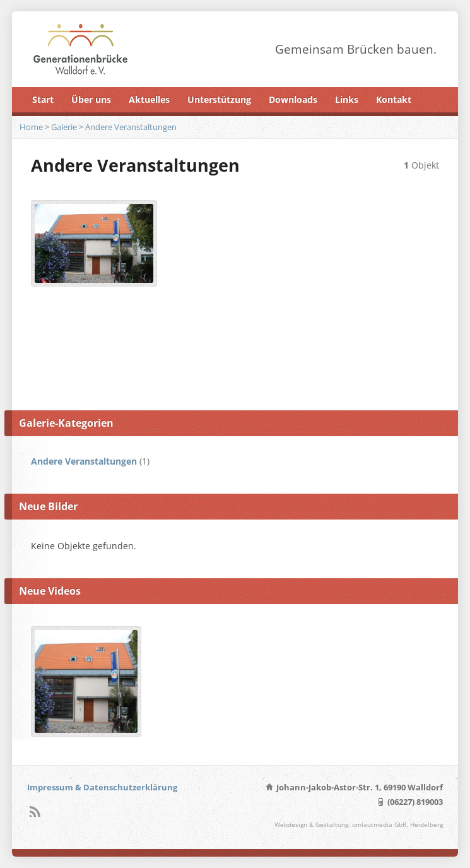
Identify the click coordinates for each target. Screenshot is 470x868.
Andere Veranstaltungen (131, 127)
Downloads (293, 99)
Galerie (64, 127)
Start (43, 99)
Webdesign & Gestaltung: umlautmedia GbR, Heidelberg (359, 825)
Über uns (91, 99)
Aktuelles (149, 99)
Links (347, 99)
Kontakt (394, 99)
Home (31, 127)
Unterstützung (219, 99)
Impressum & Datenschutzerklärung (102, 787)
